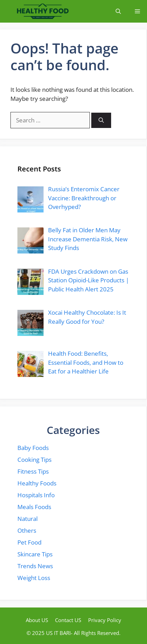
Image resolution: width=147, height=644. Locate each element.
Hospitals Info (36, 495)
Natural (28, 519)
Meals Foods (34, 507)
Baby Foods (33, 448)
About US (37, 620)
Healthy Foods (37, 483)
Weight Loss (34, 578)
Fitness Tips (33, 471)
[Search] (101, 120)
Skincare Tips (35, 554)
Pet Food (29, 542)
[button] (118, 11)
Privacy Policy (105, 620)
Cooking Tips (34, 460)
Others (27, 530)
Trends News (35, 566)
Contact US (68, 620)
